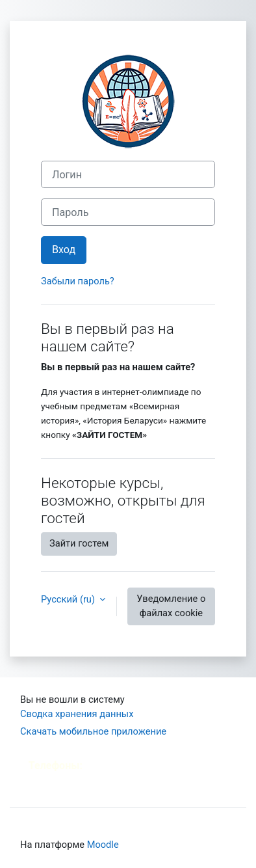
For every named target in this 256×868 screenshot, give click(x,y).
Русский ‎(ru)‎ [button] (69, 599)
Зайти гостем (79, 543)
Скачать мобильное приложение (93, 731)
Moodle (103, 845)
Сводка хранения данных (77, 714)
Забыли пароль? (78, 281)
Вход (64, 250)
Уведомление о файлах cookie (171, 606)
